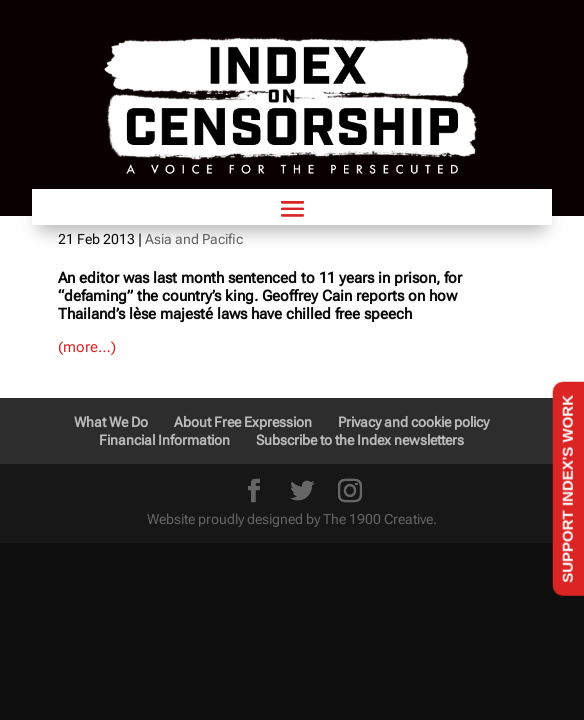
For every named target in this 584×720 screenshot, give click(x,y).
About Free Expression (243, 422)
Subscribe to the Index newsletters (360, 440)
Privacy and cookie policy (413, 422)
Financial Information (164, 440)
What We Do (111, 422)
